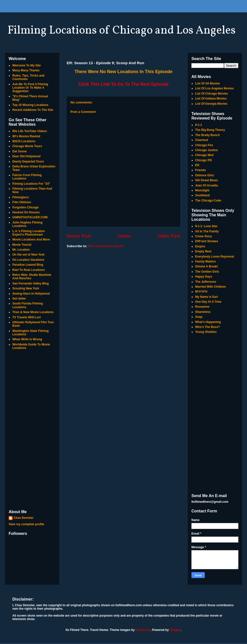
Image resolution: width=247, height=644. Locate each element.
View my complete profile (26, 524)
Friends (200, 170)
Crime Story (204, 236)
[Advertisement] (32, 430)
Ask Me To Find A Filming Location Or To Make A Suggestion (30, 88)
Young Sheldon (206, 332)
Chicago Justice (206, 150)
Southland (202, 195)
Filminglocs (21, 197)
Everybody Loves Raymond (215, 257)
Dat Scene (20, 151)
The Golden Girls (207, 272)
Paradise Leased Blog (28, 265)
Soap (199, 317)
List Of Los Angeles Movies (214, 88)
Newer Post (79, 236)
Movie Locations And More (31, 240)
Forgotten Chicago (26, 207)
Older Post (169, 236)
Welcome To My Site (27, 65)
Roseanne (202, 307)
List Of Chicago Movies (212, 94)
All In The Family (207, 231)
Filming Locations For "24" (31, 184)
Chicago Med (204, 155)
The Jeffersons (206, 282)
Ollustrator (143, 630)
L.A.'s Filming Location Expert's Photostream (29, 233)
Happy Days (204, 277)
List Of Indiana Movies (211, 99)
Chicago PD (203, 160)
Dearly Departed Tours (28, 161)
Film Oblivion (22, 202)
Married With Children (211, 287)
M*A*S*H (201, 292)
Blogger (175, 630)
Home (124, 236)
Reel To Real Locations (29, 270)
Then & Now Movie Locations (33, 312)
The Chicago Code (208, 201)
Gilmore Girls (205, 175)
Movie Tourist (22, 245)
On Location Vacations (28, 260)
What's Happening (208, 322)
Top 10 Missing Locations (30, 105)
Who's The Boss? (207, 327)
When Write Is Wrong (27, 339)
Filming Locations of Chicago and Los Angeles (122, 31)
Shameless (203, 312)
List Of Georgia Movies (211, 104)
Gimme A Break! (206, 266)
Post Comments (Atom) (106, 246)
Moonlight (202, 190)
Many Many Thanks (26, 70)
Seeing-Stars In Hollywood (31, 294)
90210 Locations (24, 141)
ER (197, 165)
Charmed (202, 140)
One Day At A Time (208, 302)
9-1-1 (199, 125)
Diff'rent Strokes (207, 241)
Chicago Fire (204, 145)
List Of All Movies (207, 83)
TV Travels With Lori (27, 317)
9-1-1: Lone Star (206, 226)
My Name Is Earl (206, 297)
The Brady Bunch (207, 135)
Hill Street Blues (206, 180)
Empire (200, 246)
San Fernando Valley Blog (31, 283)
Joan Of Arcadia (206, 185)
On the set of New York (28, 255)
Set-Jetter (19, 299)
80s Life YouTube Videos (30, 131)
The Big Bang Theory (210, 130)
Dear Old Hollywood (26, 156)
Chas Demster (24, 518)
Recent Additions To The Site (33, 110)
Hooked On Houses (26, 212)
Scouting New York (26, 288)
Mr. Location (21, 250)
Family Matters (206, 262)
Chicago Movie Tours (27, 146)
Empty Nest (203, 251)
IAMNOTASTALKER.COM (30, 217)
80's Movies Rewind (26, 136)
